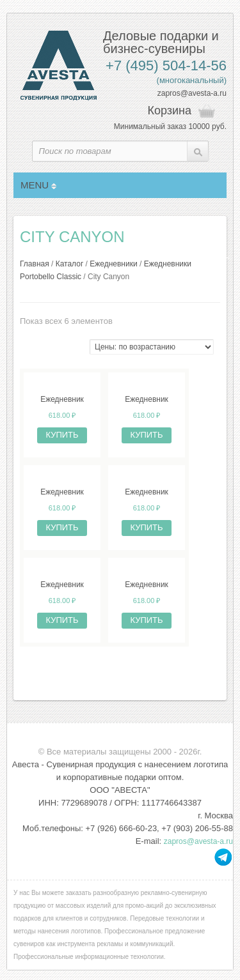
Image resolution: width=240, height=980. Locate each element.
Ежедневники (113, 264)
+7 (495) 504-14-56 (166, 65)
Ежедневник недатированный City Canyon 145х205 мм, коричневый (147, 585)
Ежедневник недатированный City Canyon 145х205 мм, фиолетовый (62, 493)
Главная (35, 264)
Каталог (70, 264)
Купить (62, 435)
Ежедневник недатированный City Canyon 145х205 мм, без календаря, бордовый (147, 493)
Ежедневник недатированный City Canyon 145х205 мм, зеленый (147, 400)
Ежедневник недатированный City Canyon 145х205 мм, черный (62, 400)
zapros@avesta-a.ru (192, 93)
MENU (38, 185)
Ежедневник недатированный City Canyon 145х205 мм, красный (62, 585)
